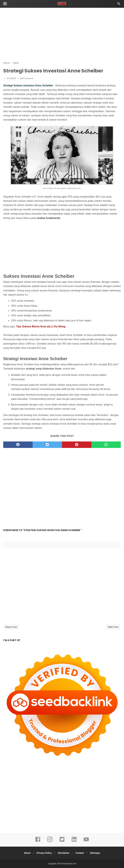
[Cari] (119, 5)
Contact (80, 853)
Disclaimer (64, 853)
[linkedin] (74, 842)
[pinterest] (77, 445)
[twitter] (47, 445)
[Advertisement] (62, 34)
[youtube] (86, 842)
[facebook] (18, 445)
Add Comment (27, 78)
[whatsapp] (106, 445)
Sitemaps (95, 853)
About (27, 853)
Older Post (113, 627)
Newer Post (11, 627)
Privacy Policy (44, 853)
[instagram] (50, 842)
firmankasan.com (69, 864)
